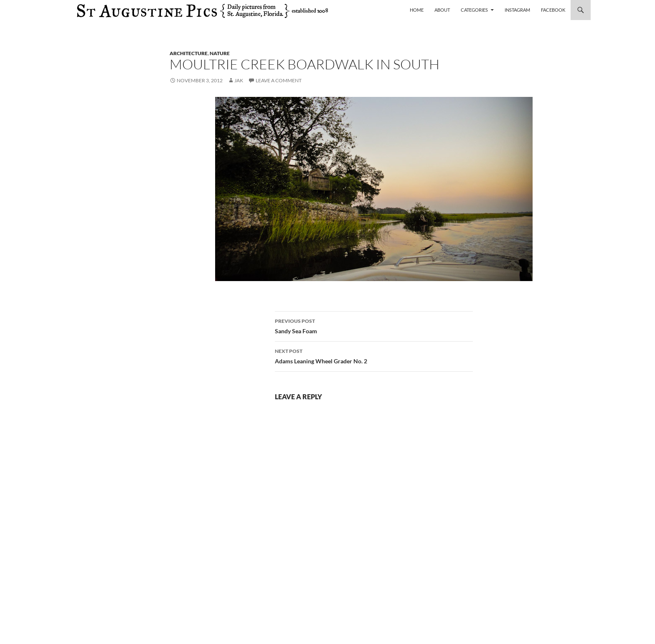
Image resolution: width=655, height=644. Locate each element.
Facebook (553, 10)
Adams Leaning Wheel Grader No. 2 (374, 355)
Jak (239, 80)
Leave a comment (279, 80)
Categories (474, 10)
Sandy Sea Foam (374, 325)
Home (417, 10)
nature (220, 53)
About (442, 10)
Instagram (517, 10)
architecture (189, 53)
